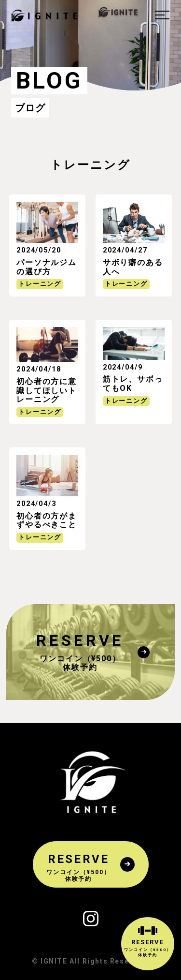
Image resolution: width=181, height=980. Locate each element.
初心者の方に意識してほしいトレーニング (47, 390)
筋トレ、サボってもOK (133, 383)
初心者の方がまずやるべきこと (47, 520)
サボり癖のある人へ (133, 267)
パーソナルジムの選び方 (47, 267)
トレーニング (40, 284)
